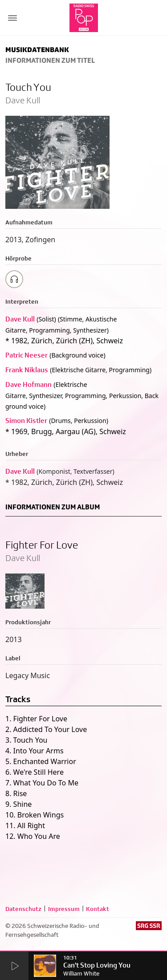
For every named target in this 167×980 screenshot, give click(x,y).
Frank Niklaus (27, 370)
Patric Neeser (26, 355)
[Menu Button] (12, 18)
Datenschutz (23, 909)
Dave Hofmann (29, 384)
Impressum (64, 909)
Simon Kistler (26, 421)
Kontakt (98, 909)
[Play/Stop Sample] (14, 279)
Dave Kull (20, 319)
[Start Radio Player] (14, 966)
